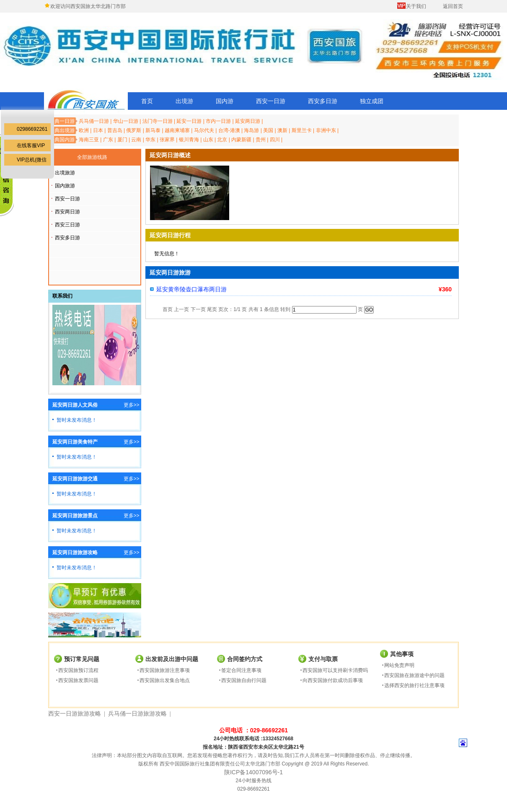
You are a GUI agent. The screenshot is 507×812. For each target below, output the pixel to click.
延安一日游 (189, 121)
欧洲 (84, 130)
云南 (136, 140)
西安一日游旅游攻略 (75, 714)
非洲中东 (326, 130)
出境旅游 (65, 173)
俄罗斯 (134, 130)
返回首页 (453, 6)
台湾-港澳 (229, 130)
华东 (150, 140)
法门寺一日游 (158, 121)
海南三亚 (89, 140)
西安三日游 (67, 225)
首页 (147, 101)
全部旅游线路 (92, 157)
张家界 (167, 140)
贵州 (261, 140)
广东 (108, 140)
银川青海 (189, 140)
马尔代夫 (204, 130)
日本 (98, 130)
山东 (208, 140)
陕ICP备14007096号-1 (253, 772)
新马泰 (153, 130)
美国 (268, 130)
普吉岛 (115, 130)
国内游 (225, 101)
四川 (275, 140)
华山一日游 (126, 121)
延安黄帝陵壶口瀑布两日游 (191, 289)
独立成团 (372, 101)
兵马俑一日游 (94, 121)
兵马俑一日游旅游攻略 (137, 714)
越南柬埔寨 (177, 130)
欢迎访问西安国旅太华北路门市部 (88, 6)
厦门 (122, 140)
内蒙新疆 (241, 140)
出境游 (184, 101)
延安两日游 (248, 121)
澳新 (282, 130)
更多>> (132, 405)
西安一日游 (271, 101)
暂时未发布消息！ (77, 420)
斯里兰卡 (302, 130)
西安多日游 (323, 101)
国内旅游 (65, 186)
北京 (222, 140)
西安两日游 (67, 212)
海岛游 (251, 130)
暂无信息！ (167, 254)
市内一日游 (218, 121)
